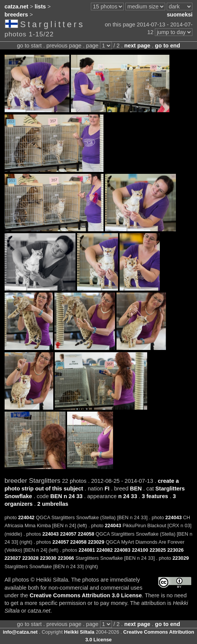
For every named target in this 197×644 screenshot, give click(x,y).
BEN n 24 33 (66, 496)
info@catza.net (20, 632)
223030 (48, 558)
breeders (16, 15)
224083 (122, 550)
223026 (175, 550)
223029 (96, 542)
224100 (140, 550)
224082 (104, 550)
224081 (87, 550)
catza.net (16, 7)
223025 (158, 550)
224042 (26, 517)
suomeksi (180, 15)
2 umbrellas (53, 504)
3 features (155, 496)
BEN (136, 489)
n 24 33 (127, 496)
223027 (13, 558)
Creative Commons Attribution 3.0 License (86, 595)
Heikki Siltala (79, 632)
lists (40, 7)
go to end (167, 46)
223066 (66, 558)
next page (137, 46)
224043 (173, 517)
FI (107, 489)
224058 (86, 534)
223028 (30, 558)
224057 (68, 534)
